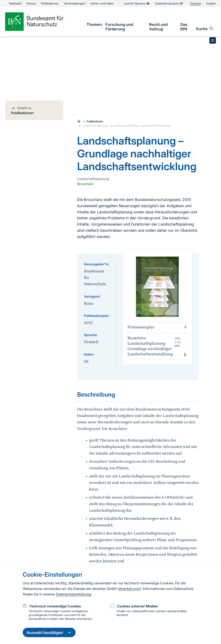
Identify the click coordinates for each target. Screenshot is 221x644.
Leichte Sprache (137, 3)
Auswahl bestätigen (49, 632)
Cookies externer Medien (137, 606)
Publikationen (95, 121)
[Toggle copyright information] (213, 40)
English (211, 3)
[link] (94, 24)
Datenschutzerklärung (73, 594)
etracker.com (129, 589)
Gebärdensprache (169, 3)
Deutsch (196, 3)
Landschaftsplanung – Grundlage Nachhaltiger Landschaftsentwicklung (126, 126)
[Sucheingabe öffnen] (205, 29)
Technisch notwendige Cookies (55, 606)
